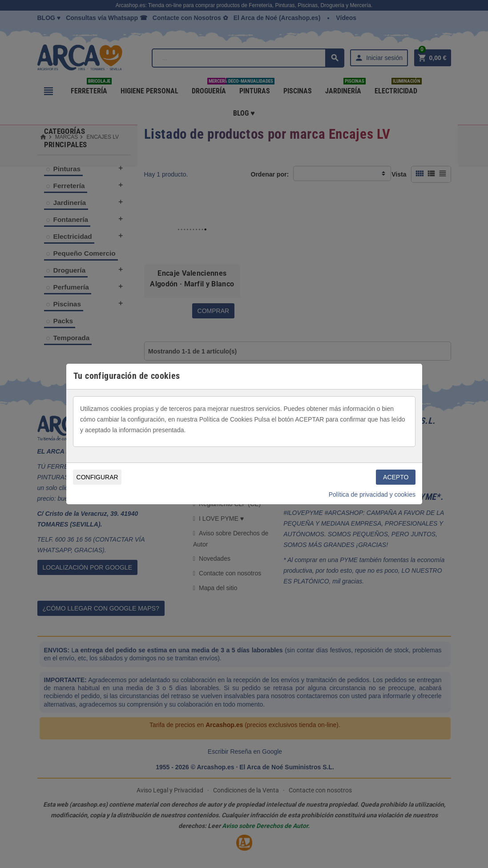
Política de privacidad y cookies (372, 494)
